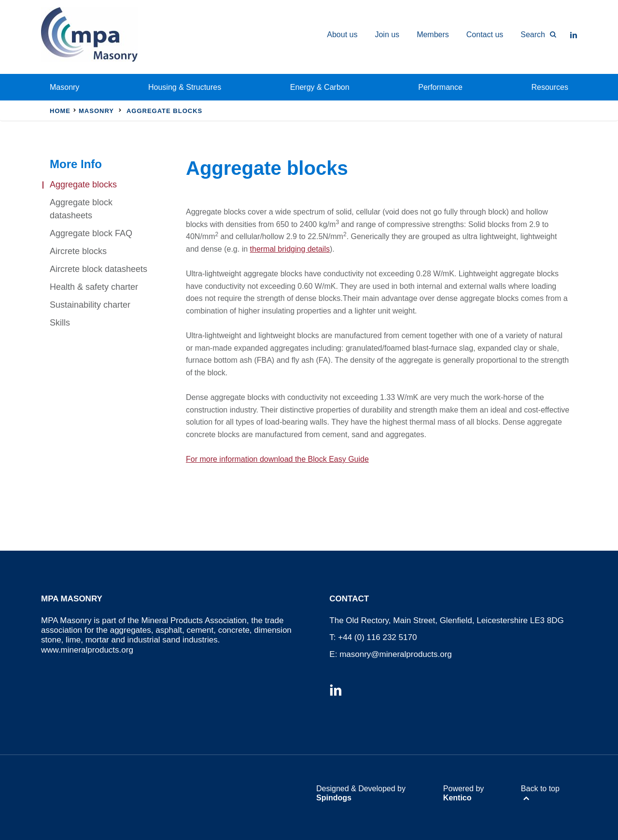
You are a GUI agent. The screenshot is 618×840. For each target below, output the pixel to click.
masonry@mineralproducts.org (396, 654)
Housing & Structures (185, 87)
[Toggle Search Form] (534, 35)
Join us (387, 35)
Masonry (64, 87)
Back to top (540, 789)
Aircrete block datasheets (98, 269)
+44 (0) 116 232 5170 (377, 637)
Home (60, 111)
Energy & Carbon (320, 87)
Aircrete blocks (78, 251)
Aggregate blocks (83, 185)
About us (342, 35)
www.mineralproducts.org (87, 650)
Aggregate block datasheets (81, 209)
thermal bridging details (290, 249)
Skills (60, 323)
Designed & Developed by (361, 793)
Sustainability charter (90, 305)
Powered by (464, 793)
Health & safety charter (94, 287)
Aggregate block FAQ (91, 233)
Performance (440, 87)
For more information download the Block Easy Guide (277, 459)
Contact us (485, 35)
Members (433, 35)
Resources (550, 87)
